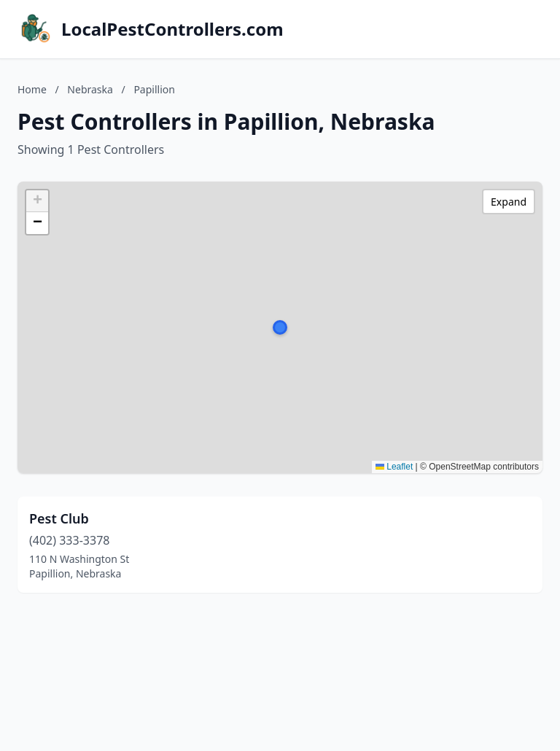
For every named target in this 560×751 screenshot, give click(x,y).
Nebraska (90, 89)
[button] (280, 327)
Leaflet (394, 467)
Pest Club (59, 518)
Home (32, 89)
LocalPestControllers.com (172, 29)
